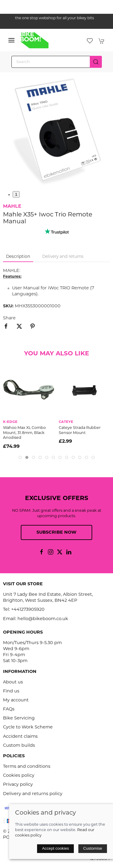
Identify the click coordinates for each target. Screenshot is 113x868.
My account (16, 700)
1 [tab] (16, 194)
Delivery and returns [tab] (63, 257)
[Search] (57, 62)
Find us (11, 691)
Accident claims (20, 737)
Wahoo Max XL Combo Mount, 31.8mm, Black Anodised (24, 433)
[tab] (20, 457)
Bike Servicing (19, 718)
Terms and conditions (27, 767)
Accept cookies (55, 848)
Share (9, 318)
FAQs (9, 709)
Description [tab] (18, 257)
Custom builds (19, 746)
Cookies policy (19, 776)
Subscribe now (56, 533)
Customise (93, 848)
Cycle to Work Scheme (28, 727)
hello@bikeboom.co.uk (43, 619)
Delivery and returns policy (33, 794)
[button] (11, 40)
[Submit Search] (96, 62)
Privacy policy (18, 785)
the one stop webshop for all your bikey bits (57, 18)
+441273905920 (28, 610)
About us (13, 682)
